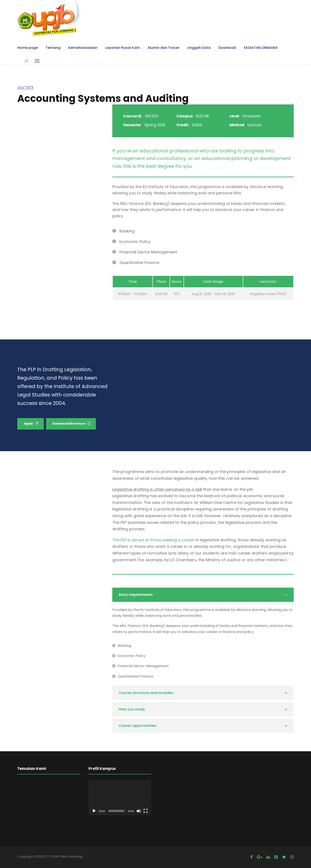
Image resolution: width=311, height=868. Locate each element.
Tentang (53, 48)
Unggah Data (199, 48)
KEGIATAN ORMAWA (261, 48)
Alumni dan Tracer (163, 48)
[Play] (94, 811)
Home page (28, 48)
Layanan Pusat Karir (122, 48)
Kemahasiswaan (83, 48)
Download (227, 48)
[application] (120, 798)
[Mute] (139, 811)
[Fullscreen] (146, 811)
